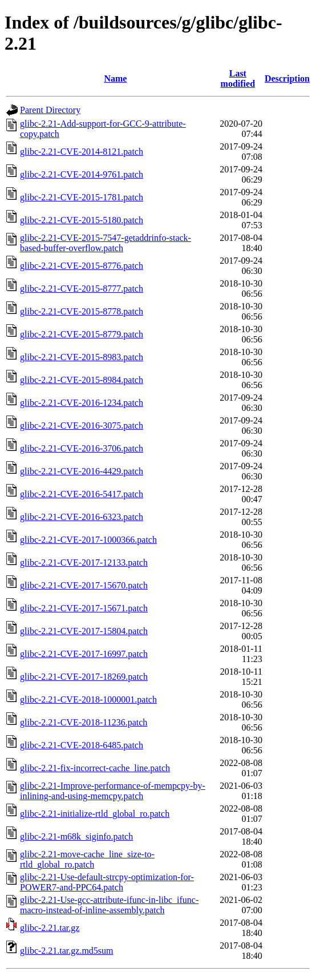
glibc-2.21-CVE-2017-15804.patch (84, 631)
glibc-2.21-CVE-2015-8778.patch (82, 311)
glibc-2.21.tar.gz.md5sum (67, 951)
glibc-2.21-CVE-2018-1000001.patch (88, 699)
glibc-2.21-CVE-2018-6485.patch (82, 745)
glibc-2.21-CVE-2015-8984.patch (82, 380)
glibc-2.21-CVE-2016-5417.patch (82, 494)
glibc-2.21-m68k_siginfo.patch (76, 836)
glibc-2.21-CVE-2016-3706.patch (82, 448)
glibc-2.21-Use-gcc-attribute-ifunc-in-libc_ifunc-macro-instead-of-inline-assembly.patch (109, 905)
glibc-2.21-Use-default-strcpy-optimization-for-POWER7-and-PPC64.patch (107, 882)
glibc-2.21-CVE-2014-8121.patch (82, 152)
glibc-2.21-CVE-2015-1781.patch (82, 197)
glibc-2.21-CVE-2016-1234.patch (82, 403)
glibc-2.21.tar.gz (50, 928)
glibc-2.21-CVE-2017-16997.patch (84, 654)
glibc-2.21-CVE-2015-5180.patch (82, 220)
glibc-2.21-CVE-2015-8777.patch (82, 289)
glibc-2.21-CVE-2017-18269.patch (84, 677)
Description (287, 78)
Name (115, 78)
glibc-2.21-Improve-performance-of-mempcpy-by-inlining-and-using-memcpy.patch (113, 791)
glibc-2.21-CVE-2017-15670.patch (84, 585)
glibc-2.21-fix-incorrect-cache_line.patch (95, 768)
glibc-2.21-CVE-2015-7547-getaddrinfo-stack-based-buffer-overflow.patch (106, 243)
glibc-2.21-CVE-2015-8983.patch (82, 357)
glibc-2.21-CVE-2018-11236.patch (84, 722)
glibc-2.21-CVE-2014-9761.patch (82, 174)
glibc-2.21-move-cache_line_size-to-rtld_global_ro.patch (87, 859)
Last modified (238, 78)
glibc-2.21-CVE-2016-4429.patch (82, 471)
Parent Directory (50, 110)
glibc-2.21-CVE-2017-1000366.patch (88, 540)
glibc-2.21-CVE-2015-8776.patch (82, 266)
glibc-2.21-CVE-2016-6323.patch (82, 517)
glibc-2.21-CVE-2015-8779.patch (82, 334)
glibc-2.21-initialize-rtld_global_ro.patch (95, 814)
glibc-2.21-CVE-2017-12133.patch (84, 562)
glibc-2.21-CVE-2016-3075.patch (82, 426)
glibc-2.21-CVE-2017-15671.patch (84, 608)
